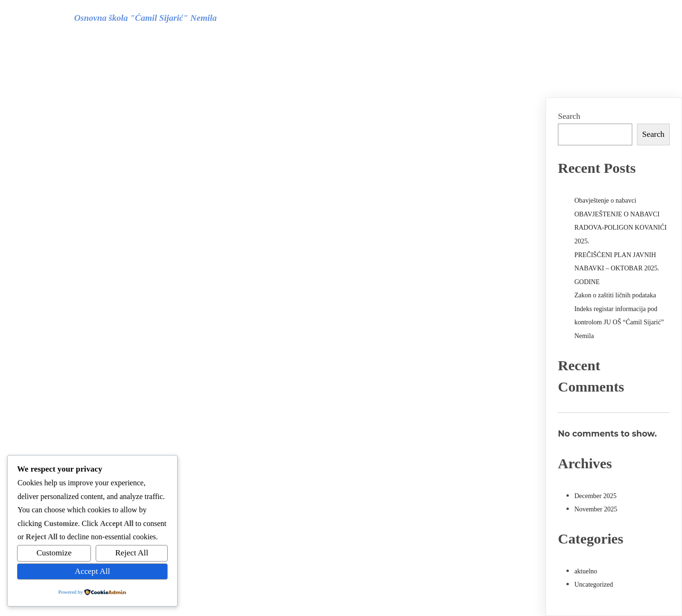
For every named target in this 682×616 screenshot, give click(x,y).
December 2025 (596, 496)
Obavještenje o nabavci (606, 201)
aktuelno (586, 571)
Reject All (132, 553)
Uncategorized (594, 585)
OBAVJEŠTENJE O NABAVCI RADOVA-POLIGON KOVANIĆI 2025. (621, 228)
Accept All (93, 571)
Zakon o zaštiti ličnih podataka (615, 295)
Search (569, 116)
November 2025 (596, 509)
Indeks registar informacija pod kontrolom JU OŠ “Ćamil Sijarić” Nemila (619, 322)
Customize (54, 553)
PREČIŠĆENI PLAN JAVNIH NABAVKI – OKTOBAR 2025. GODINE (617, 268)
